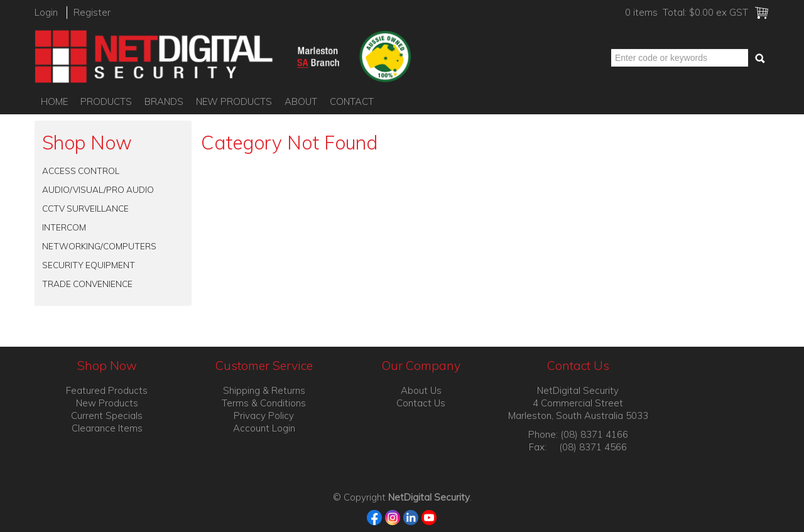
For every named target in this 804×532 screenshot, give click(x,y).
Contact (352, 101)
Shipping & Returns (264, 390)
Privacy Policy (264, 415)
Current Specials (107, 415)
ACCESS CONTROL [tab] (81, 171)
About (301, 101)
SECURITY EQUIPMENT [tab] (89, 265)
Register (92, 12)
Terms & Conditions (264, 403)
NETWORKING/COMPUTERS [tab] (99, 246)
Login (46, 12)
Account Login (264, 428)
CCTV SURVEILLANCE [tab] (85, 208)
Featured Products (107, 390)
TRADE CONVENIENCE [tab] (87, 284)
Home (54, 101)
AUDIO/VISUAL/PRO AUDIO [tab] (98, 189)
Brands (164, 101)
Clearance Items (107, 428)
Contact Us (421, 403)
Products (106, 101)
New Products (234, 101)
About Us (421, 390)
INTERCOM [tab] (64, 227)
